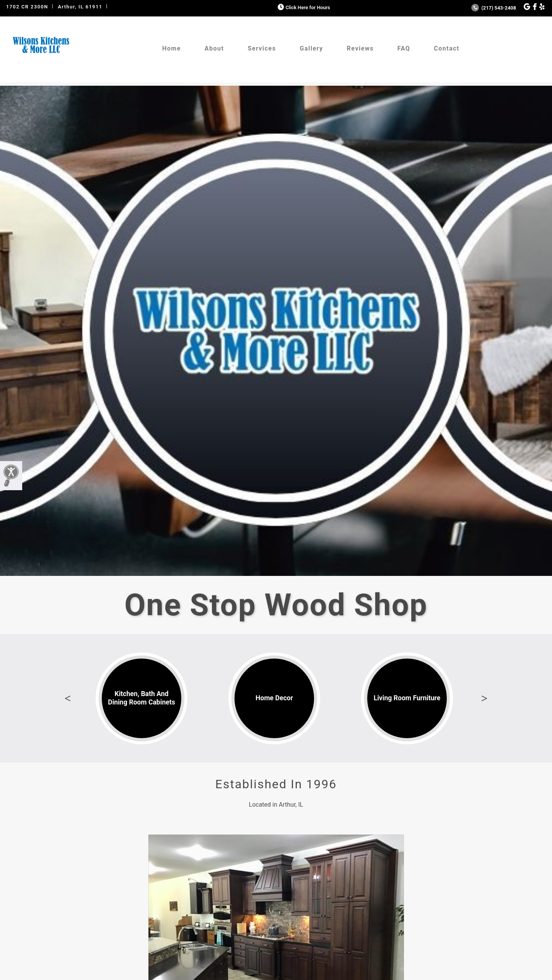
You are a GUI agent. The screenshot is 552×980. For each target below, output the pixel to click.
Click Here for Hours (303, 7)
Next (484, 698)
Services (262, 48)
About (214, 48)
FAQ (404, 48)
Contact (447, 48)
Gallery (311, 48)
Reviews (360, 48)
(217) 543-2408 (494, 8)
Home (172, 48)
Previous (68, 698)
